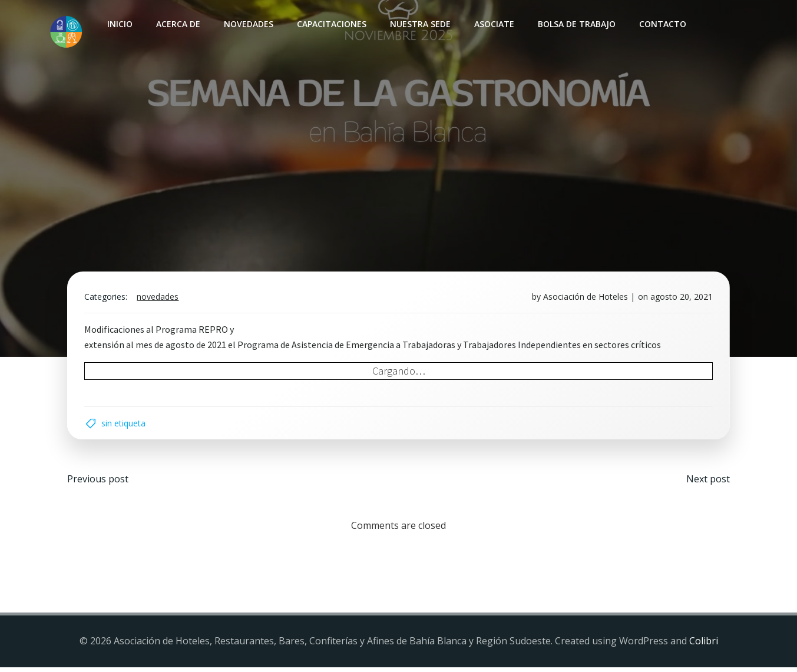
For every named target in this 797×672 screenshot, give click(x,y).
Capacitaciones (331, 24)
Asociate (494, 24)
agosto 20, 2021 (680, 299)
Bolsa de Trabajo (576, 24)
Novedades (248, 24)
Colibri (704, 645)
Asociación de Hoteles (584, 299)
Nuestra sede (420, 24)
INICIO (119, 24)
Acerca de (178, 24)
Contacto (662, 24)
